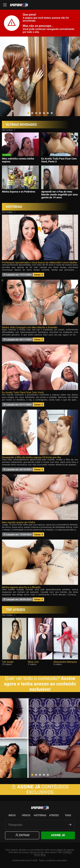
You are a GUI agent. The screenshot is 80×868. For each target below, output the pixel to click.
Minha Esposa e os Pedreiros (19, 192)
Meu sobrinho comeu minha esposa (18, 160)
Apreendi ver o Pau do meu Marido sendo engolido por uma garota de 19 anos (59, 195)
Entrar (22, 835)
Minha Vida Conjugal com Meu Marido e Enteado (30, 327)
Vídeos (26, 815)
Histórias (40, 815)
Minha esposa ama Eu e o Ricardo (21, 587)
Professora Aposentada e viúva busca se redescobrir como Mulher (40, 262)
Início (12, 815)
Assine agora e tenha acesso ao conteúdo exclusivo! (40, 684)
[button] (28, 113)
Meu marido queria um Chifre (19, 522)
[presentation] (7, 76)
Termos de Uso (37, 852)
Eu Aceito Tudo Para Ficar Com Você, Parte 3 (59, 160)
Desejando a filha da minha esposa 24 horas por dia (31, 457)
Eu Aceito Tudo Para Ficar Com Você (23, 392)
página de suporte (65, 850)
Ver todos (9, 130)
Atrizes (54, 815)
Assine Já (58, 835)
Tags (68, 815)
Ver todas (9, 212)
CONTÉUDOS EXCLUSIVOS (40, 790)
